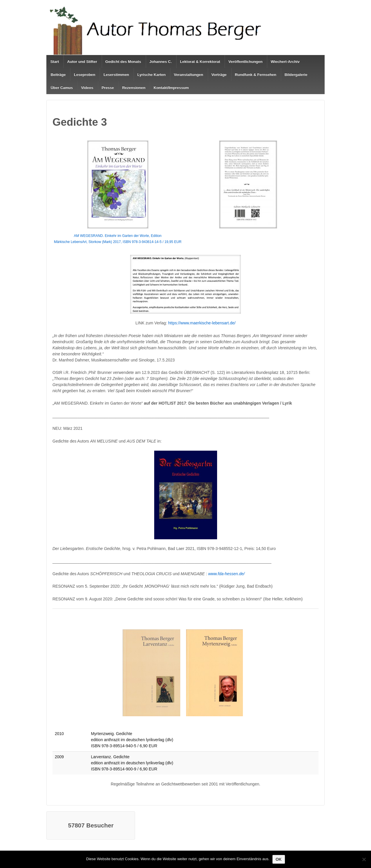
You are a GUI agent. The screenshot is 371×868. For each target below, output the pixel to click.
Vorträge (219, 75)
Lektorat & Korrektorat (200, 62)
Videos (87, 88)
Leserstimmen (116, 75)
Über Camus (62, 88)
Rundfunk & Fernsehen (255, 75)
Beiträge (58, 75)
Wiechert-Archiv (285, 62)
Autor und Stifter (82, 62)
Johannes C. (160, 62)
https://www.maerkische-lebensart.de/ (202, 323)
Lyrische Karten (152, 75)
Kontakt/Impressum (171, 88)
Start (55, 62)
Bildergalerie (296, 75)
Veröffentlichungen (245, 62)
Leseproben (85, 75)
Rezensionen (134, 88)
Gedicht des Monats (123, 62)
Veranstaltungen (189, 75)
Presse (108, 88)
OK (279, 859)
